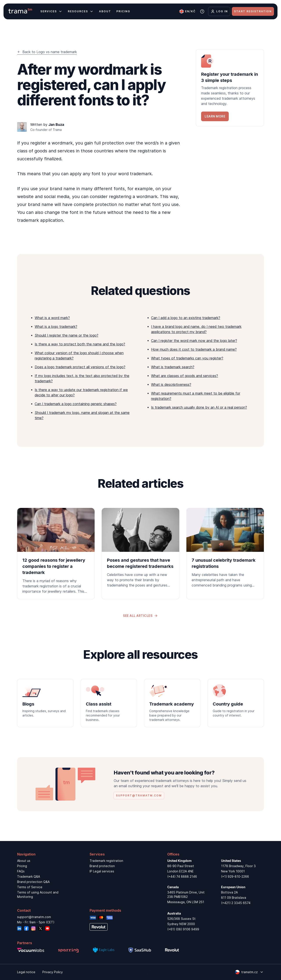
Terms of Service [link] (30, 887)
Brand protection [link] (102, 866)
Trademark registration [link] (106, 861)
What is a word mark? (52, 318)
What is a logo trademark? (56, 327)
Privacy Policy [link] (53, 972)
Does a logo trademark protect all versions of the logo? (80, 367)
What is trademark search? (173, 367)
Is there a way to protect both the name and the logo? (80, 344)
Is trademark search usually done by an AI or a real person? (199, 407)
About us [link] (24, 861)
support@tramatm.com (34, 917)
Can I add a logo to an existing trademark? (186, 318)
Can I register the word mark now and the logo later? (194, 341)
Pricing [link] (22, 866)
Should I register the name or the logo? (67, 335)
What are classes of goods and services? (185, 376)
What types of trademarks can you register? (187, 358)
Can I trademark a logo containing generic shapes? (76, 404)
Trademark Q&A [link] (29, 876)
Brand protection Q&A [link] (33, 882)
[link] (230, 88)
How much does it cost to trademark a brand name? (194, 349)
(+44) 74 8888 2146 (182, 876)
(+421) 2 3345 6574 (236, 903)
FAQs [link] (21, 871)
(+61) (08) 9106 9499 (183, 929)
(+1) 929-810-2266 (235, 876)
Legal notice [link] (26, 972)
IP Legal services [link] (102, 871)
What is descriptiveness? (171, 384)
